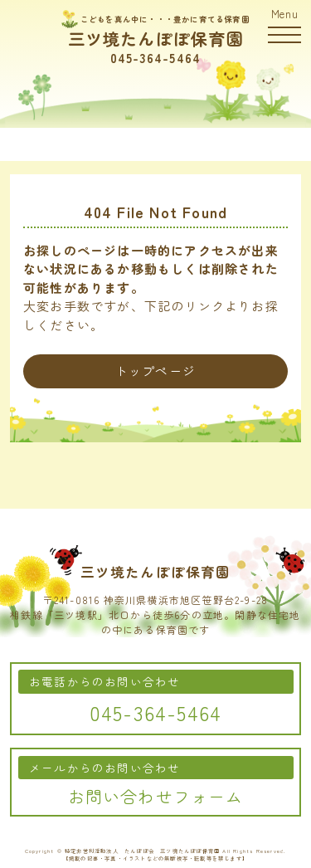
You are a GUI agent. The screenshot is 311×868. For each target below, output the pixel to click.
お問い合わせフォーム (156, 796)
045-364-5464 (155, 58)
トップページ (155, 371)
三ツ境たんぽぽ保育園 (156, 39)
